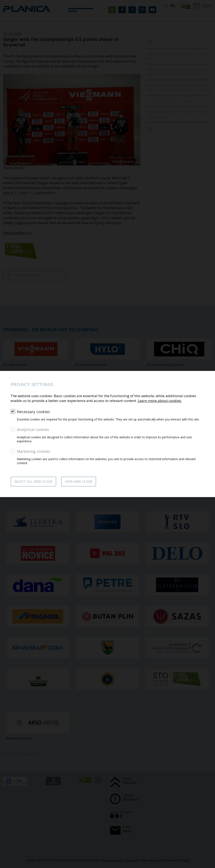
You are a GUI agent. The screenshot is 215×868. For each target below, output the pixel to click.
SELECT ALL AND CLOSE (33, 482)
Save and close (79, 482)
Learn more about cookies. (160, 401)
